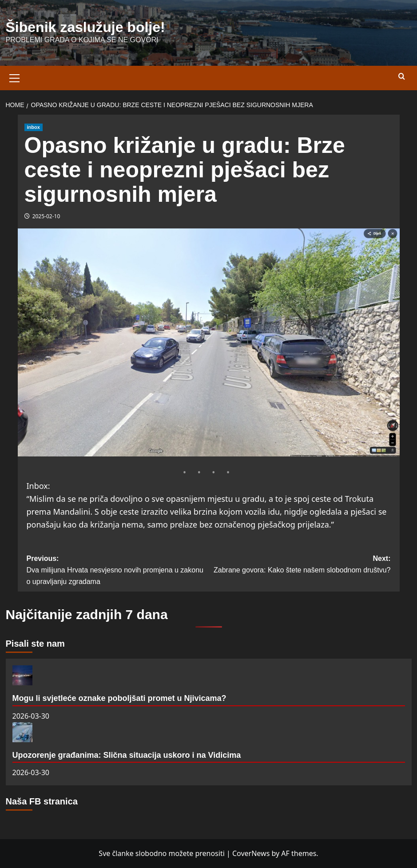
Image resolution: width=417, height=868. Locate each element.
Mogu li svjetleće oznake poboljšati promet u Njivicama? (119, 698)
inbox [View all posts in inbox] (34, 127)
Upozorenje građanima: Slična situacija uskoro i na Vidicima (127, 755)
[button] (15, 77)
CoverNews (251, 853)
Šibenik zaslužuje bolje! (85, 27)
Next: (300, 565)
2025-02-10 (46, 216)
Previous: (118, 571)
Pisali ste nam (35, 644)
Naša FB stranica (42, 801)
